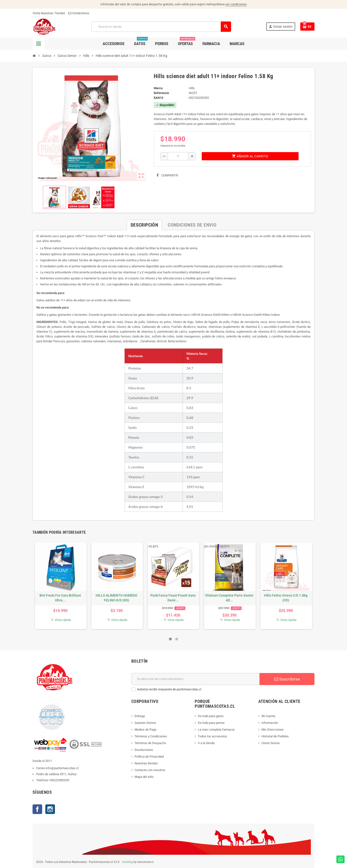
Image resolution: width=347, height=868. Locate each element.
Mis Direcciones (273, 730)
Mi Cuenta (268, 716)
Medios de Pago (145, 730)
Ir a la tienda (206, 743)
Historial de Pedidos (275, 736)
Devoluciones (144, 750)
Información (270, 723)
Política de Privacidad (149, 757)
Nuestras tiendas (146, 763)
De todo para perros (211, 723)
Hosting (128, 862)
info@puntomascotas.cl (62, 768)
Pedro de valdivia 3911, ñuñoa (56, 774)
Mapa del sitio (144, 777)
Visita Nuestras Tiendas (49, 13)
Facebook (37, 809)
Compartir (167, 175)
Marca (158, 88)
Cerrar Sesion (271, 743)
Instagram (50, 809)
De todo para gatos (211, 716)
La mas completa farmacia (216, 730)
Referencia (161, 93)
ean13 (158, 98)
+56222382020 (59, 780)
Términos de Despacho (150, 743)
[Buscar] (161, 27)
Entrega (140, 716)
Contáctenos (79, 13)
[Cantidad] (178, 156)
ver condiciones (236, 4)
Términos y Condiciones (151, 736)
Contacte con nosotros (150, 770)
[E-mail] (196, 679)
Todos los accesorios (212, 736)
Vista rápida (61, 620)
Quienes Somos (145, 723)
